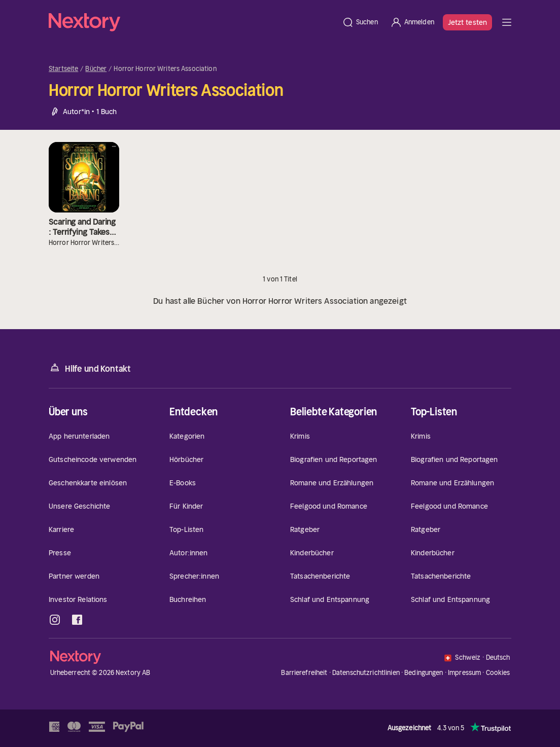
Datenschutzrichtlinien (366, 673)
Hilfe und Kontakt (90, 368)
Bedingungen (424, 673)
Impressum (464, 673)
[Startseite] (192, 22)
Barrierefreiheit (304, 673)
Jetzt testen (467, 22)
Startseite (63, 69)
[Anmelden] (412, 22)
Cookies (498, 673)
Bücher (96, 69)
